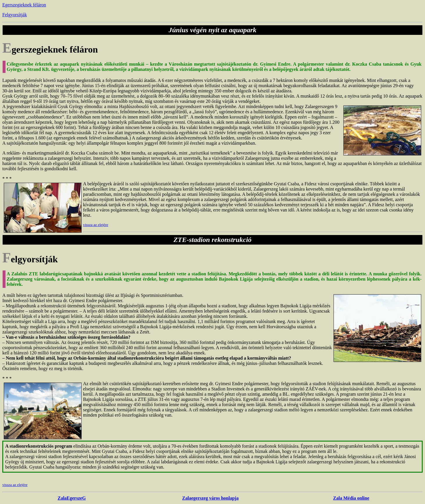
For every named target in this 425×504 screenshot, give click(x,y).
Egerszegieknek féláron (24, 5)
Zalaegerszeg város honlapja (210, 498)
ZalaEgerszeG (72, 498)
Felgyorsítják (15, 15)
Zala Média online (351, 498)
